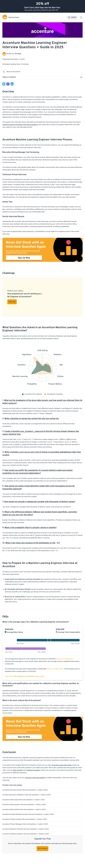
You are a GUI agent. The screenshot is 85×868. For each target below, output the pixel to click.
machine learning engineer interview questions (20, 125)
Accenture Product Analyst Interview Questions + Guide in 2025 (25, 819)
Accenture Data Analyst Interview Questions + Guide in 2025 (24, 800)
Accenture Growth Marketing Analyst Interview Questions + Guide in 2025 (28, 814)
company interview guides (35, 778)
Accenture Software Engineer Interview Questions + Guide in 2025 (26, 834)
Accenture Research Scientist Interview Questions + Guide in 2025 (26, 829)
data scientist (18, 770)
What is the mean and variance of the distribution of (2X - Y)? (33, 543)
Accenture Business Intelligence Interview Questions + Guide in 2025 (27, 795)
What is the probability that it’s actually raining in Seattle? (31, 528)
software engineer (33, 770)
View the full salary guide (25, 676)
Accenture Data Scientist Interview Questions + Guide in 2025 (24, 810)
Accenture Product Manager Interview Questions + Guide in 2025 (25, 824)
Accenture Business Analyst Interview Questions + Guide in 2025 (25, 790)
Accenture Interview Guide (62, 765)
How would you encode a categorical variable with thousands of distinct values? (40, 502)
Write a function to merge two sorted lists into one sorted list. (32, 419)
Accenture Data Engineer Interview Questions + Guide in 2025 (24, 805)
